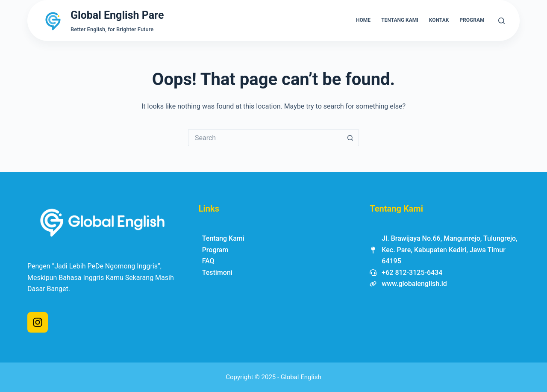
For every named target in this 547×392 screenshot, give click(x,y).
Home (363, 20)
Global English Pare (117, 15)
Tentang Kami (400, 20)
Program (472, 20)
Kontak (439, 20)
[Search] (501, 21)
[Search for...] (265, 138)
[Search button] (350, 138)
